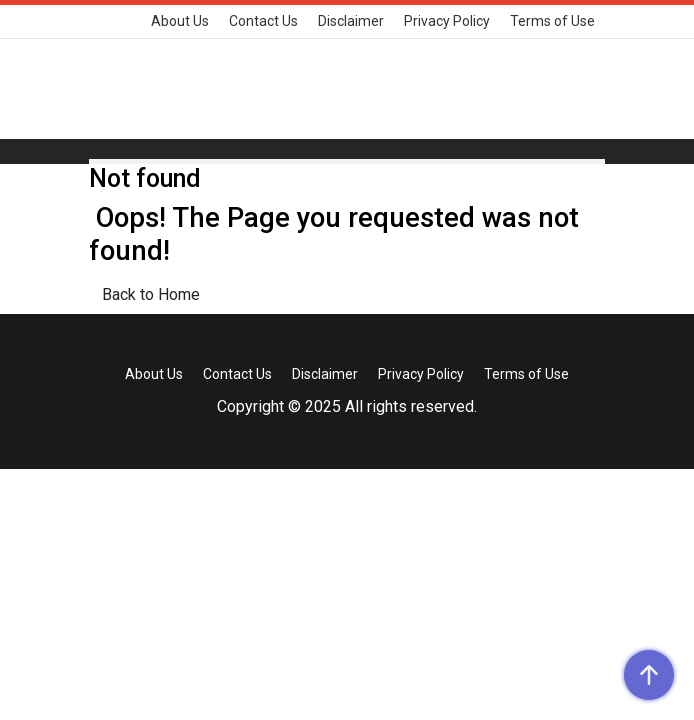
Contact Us (263, 21)
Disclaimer (351, 21)
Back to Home (151, 294)
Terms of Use (552, 21)
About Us (180, 21)
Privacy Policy (447, 21)
